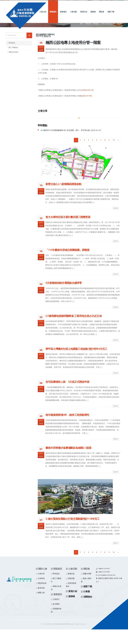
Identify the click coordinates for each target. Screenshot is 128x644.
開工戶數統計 (13, 47)
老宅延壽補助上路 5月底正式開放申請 (67, 382)
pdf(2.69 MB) (87, 96)
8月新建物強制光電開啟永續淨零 (64, 283)
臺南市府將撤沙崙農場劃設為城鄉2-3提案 (68, 448)
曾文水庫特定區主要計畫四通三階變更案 (68, 217)
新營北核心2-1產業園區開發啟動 (63, 184)
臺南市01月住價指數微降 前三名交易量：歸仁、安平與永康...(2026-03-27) (72, 130)
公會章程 (41, 578)
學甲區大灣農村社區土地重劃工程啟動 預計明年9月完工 (76, 349)
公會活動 (73, 14)
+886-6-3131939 (104, 572)
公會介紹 (43, 14)
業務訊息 (71, 574)
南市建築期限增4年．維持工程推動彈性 (67, 415)
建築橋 (93, 14)
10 (114, 140)
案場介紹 (84, 14)
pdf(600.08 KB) (88, 90)
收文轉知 (56, 604)
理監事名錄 (42, 583)
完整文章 (116, 208)
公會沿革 (41, 574)
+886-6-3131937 (104, 569)
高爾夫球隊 (87, 574)
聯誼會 (102, 14)
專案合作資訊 (13, 52)
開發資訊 (53, 14)
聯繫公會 (41, 593)
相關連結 (51, 37)
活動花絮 (71, 578)
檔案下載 (111, 14)
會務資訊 (63, 14)
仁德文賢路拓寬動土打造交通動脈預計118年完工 (72, 519)
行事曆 (42, 37)
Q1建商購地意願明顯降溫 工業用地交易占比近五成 (74, 316)
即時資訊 (12, 43)
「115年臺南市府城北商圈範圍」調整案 (67, 250)
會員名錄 (41, 588)
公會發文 (56, 599)
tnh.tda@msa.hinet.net (107, 575)
